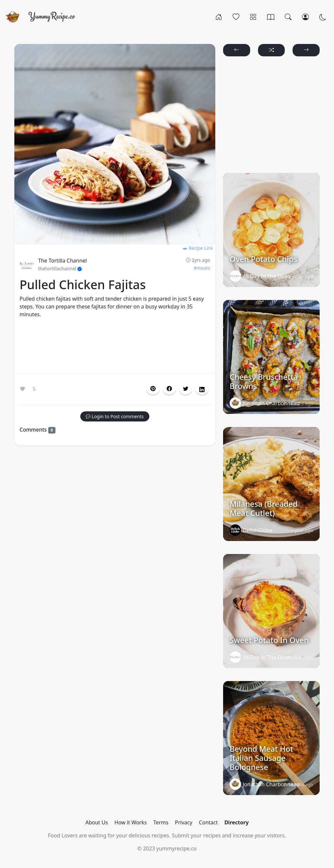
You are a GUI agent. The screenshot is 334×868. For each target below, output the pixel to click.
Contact (208, 822)
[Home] (219, 17)
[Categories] (253, 17)
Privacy (183, 822)
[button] (169, 389)
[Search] (288, 17)
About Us (97, 822)
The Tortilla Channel (62, 261)
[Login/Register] (305, 17)
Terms (161, 822)
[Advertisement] (115, 347)
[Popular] (236, 17)
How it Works (131, 822)
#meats (202, 268)
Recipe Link (198, 248)
